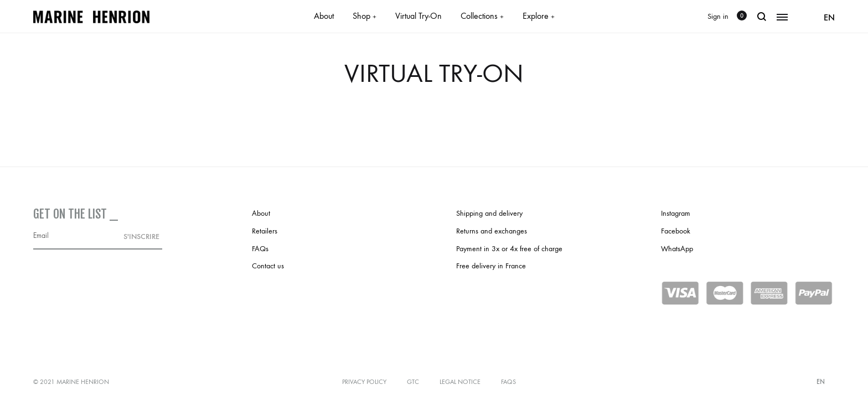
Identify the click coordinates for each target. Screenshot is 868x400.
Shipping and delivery (489, 213)
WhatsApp (677, 249)
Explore (539, 16)
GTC (413, 382)
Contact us (268, 266)
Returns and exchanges (492, 231)
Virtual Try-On (418, 16)
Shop (365, 16)
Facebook (676, 231)
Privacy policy (364, 382)
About (324, 16)
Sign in (718, 16)
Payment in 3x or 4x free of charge (509, 249)
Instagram (676, 213)
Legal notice (460, 382)
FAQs (260, 249)
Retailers (265, 231)
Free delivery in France (491, 266)
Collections (482, 16)
